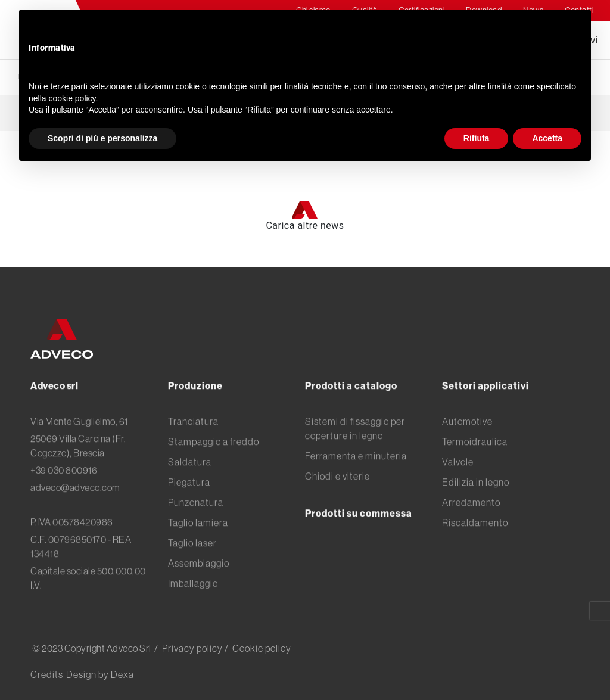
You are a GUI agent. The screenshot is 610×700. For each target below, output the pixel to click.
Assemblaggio (199, 593)
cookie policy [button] (72, 98)
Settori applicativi (485, 416)
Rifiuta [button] (477, 138)
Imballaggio (193, 614)
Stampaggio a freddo (214, 472)
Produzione (195, 416)
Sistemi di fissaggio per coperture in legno (355, 459)
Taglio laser (192, 573)
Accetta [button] (547, 138)
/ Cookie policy (258, 648)
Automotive (467, 452)
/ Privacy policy (189, 648)
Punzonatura (196, 533)
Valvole (458, 492)
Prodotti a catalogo (351, 416)
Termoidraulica (475, 472)
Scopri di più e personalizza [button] (102, 138)
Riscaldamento (475, 553)
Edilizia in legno (476, 512)
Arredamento (471, 533)
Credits (47, 674)
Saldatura (190, 492)
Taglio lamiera (198, 553)
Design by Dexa (100, 674)
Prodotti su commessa (359, 543)
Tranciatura (193, 452)
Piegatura (189, 512)
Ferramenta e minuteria (356, 486)
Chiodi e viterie (337, 506)
